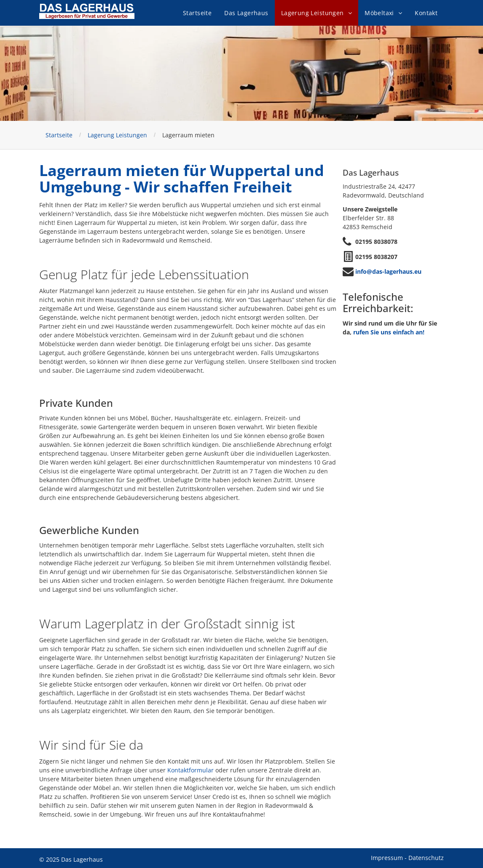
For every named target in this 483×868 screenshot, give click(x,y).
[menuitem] (197, 13)
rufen (361, 332)
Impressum (387, 858)
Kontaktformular (191, 770)
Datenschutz (426, 858)
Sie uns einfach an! (397, 332)
